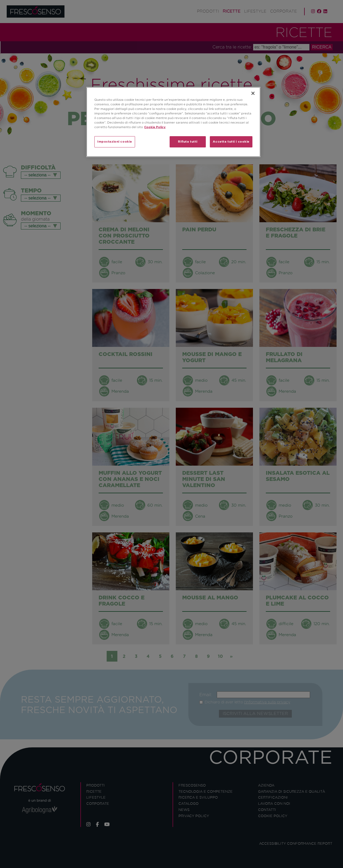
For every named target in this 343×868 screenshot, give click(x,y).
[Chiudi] (253, 93)
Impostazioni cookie (115, 142)
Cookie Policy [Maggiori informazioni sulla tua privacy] (155, 127)
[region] (173, 122)
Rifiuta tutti (188, 142)
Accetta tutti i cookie (231, 142)
